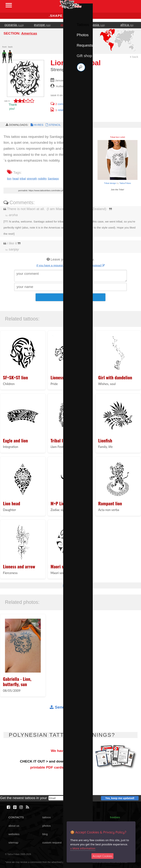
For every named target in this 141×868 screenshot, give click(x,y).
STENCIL (53, 125)
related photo (62, 110)
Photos (83, 35)
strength (32, 179)
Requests (85, 45)
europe (42, 25)
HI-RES (37, 125)
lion (9, 179)
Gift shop (84, 56)
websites (14, 834)
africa (127, 25)
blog (45, 834)
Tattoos (83, 25)
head (16, 179)
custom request (52, 842)
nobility (42, 179)
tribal (23, 179)
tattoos (46, 817)
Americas (29, 33)
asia (99, 25)
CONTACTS (16, 817)
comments (61, 104)
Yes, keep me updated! (120, 798)
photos (46, 826)
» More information (83, 848)
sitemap (13, 842)
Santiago (53, 179)
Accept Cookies (103, 856)
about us (14, 826)
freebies (115, 817)
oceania (14, 25)
